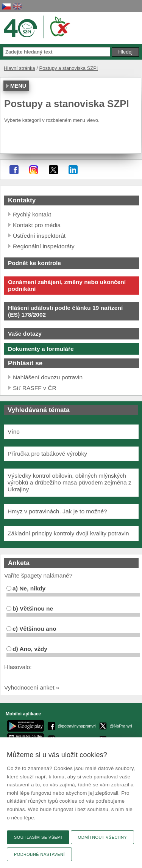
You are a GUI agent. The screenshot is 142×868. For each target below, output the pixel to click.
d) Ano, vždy (27, 649)
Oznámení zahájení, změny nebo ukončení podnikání (67, 285)
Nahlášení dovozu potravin (48, 377)
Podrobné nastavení (39, 854)
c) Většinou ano (31, 629)
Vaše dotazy (25, 334)
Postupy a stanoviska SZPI (69, 68)
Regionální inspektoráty (44, 246)
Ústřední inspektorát (39, 236)
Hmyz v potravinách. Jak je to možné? (57, 511)
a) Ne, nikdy (26, 588)
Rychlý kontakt (32, 214)
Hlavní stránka (20, 68)
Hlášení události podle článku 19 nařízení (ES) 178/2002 (65, 311)
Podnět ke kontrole (34, 263)
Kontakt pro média (37, 225)
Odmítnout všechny (102, 837)
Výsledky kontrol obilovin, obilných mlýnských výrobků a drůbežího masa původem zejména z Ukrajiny (69, 482)
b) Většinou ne (30, 608)
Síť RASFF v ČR (35, 388)
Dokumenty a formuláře (41, 349)
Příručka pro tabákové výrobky (47, 454)
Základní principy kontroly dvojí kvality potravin (68, 533)
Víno (14, 432)
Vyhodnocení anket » (32, 687)
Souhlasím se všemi (38, 837)
